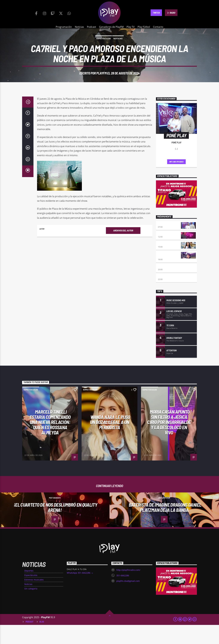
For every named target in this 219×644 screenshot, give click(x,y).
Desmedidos (164, 263)
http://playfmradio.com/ (128, 589)
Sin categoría (31, 608)
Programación (64, 27)
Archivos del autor (123, 249)
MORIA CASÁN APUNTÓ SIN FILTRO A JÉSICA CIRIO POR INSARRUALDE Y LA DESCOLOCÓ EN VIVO (169, 441)
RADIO (171, 13)
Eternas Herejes (166, 285)
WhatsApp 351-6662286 (80, 592)
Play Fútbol (144, 27)
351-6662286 (123, 595)
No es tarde (164, 253)
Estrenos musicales (34, 599)
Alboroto (163, 295)
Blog (42, 641)
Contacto (158, 27)
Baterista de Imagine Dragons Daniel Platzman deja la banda (165, 526)
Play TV (131, 27)
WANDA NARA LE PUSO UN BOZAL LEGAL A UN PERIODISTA (110, 441)
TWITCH (156, 13)
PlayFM (101, 83)
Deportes (29, 590)
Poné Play (163, 243)
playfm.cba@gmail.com (128, 600)
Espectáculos (104, 48)
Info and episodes (176, 181)
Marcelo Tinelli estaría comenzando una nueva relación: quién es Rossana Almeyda (50, 441)
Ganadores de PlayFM (111, 27)
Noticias (79, 27)
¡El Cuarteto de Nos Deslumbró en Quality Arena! (55, 526)
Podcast (91, 27)
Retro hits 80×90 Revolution (166, 274)
